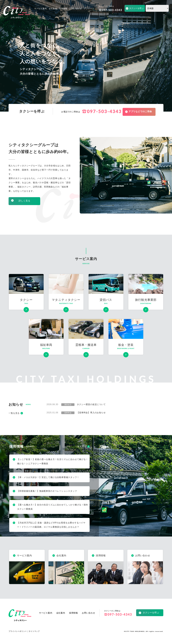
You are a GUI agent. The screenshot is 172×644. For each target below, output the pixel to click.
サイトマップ (34, 631)
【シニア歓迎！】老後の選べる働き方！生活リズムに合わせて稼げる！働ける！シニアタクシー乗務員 (53, 461)
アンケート (89, 9)
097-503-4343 (111, 10)
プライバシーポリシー (18, 631)
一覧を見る (14, 413)
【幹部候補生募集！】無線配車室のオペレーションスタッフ (47, 491)
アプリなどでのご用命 (140, 112)
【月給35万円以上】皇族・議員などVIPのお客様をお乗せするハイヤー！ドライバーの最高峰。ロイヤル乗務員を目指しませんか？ (51, 525)
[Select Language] (157, 8)
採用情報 (63, 9)
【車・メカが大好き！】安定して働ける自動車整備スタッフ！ (48, 477)
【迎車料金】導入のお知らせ (91, 413)
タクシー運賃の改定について (91, 404)
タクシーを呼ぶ (136, 8)
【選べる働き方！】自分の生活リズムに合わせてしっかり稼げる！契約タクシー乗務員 (53, 507)
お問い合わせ (76, 9)
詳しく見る (24, 201)
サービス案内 (41, 9)
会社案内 (53, 9)
